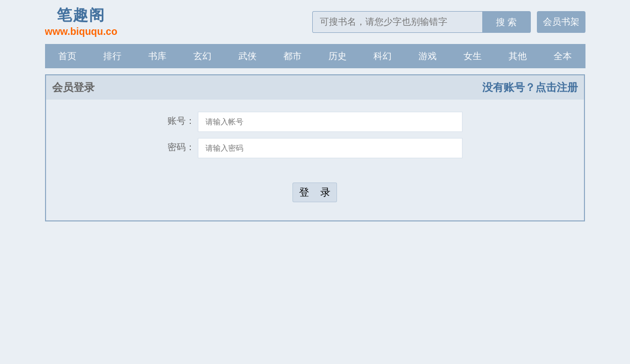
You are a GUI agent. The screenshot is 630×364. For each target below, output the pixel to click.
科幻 (383, 56)
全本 (563, 56)
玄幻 (202, 56)
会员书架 (561, 22)
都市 (292, 56)
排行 (112, 56)
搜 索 (506, 22)
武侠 (247, 56)
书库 (157, 56)
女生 (473, 56)
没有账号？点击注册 (530, 87)
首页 (67, 56)
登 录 (315, 192)
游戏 (428, 56)
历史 (338, 56)
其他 (518, 56)
